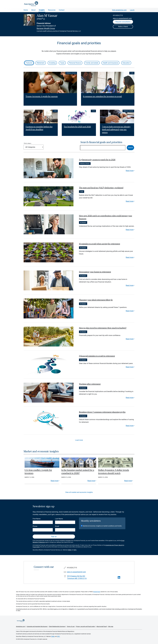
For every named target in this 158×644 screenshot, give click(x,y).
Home (26, 10)
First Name (37, 519)
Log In (132, 10)
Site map (111, 626)
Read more (130, 171)
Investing (52, 63)
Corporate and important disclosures (37, 626)
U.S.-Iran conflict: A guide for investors (38, 472)
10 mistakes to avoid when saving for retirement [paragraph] (100, 244)
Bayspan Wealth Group (46, 28)
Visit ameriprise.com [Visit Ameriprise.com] (119, 10)
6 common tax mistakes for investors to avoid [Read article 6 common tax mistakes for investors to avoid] (102, 96)
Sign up (54, 536)
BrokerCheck (97, 592)
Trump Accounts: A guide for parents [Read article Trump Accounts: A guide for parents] (42, 96)
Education (126, 63)
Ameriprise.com (21, 626)
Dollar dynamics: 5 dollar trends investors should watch (114, 472)
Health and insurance (110, 63)
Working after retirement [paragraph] (90, 384)
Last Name (59, 519)
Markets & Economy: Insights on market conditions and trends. (102, 526)
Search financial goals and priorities (101, 142)
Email (57, 526)
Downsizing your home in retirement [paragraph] (95, 272)
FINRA (69, 550)
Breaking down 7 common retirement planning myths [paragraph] (102, 412)
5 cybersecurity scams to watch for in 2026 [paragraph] (97, 160)
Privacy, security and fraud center (85, 626)
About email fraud (101, 626)
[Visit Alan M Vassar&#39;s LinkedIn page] (119, 578)
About (33, 10)
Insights (42, 10)
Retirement (41, 63)
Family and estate (92, 63)
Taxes (62, 63)
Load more (79, 440)
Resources (52, 10)
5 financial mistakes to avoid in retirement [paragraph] (97, 356)
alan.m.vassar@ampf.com (122, 18)
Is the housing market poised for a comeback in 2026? (78, 472)
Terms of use (71, 626)
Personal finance (75, 63)
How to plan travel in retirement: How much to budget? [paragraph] (103, 328)
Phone (35, 526)
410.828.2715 (118, 15)
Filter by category (28, 143)
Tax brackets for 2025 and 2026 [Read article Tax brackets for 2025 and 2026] (77, 127)
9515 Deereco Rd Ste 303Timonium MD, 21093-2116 (77, 577)
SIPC (75, 550)
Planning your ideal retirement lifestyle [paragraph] (96, 300)
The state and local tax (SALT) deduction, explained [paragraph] (101, 188)
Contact (62, 10)
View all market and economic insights (79, 492)
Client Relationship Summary (57, 626)
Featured (29, 63)
